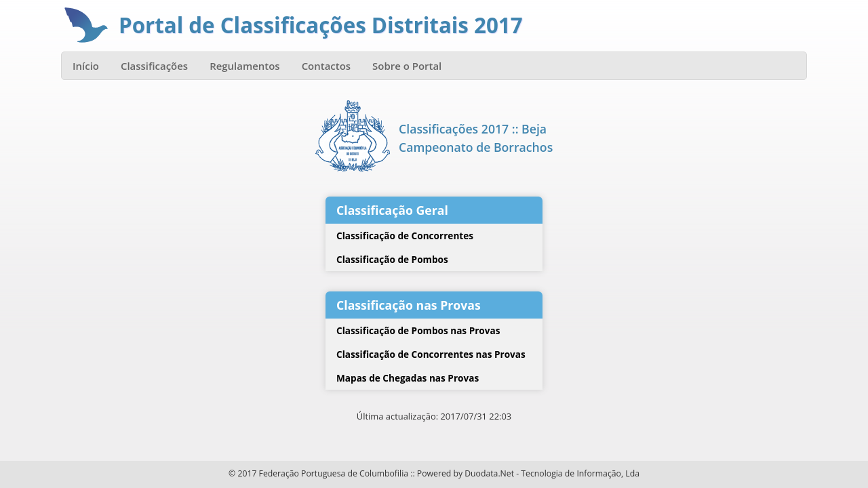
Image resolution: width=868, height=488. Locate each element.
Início (86, 66)
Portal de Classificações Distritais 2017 (321, 25)
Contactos (326, 66)
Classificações (154, 66)
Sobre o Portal (407, 66)
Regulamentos (245, 66)
